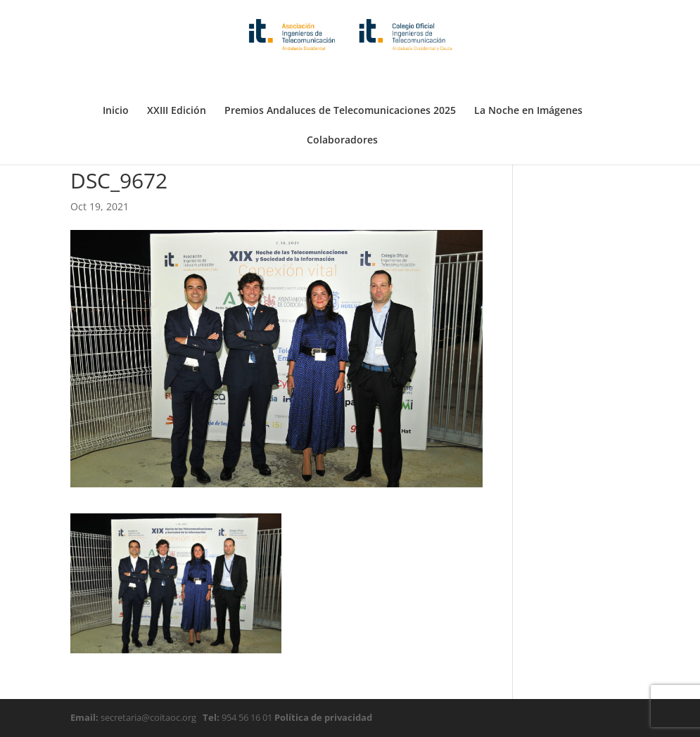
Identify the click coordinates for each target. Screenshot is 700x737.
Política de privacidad (322, 717)
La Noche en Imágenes (528, 76)
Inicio (116, 76)
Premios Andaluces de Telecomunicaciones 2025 (340, 76)
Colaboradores (342, 105)
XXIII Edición (177, 76)
